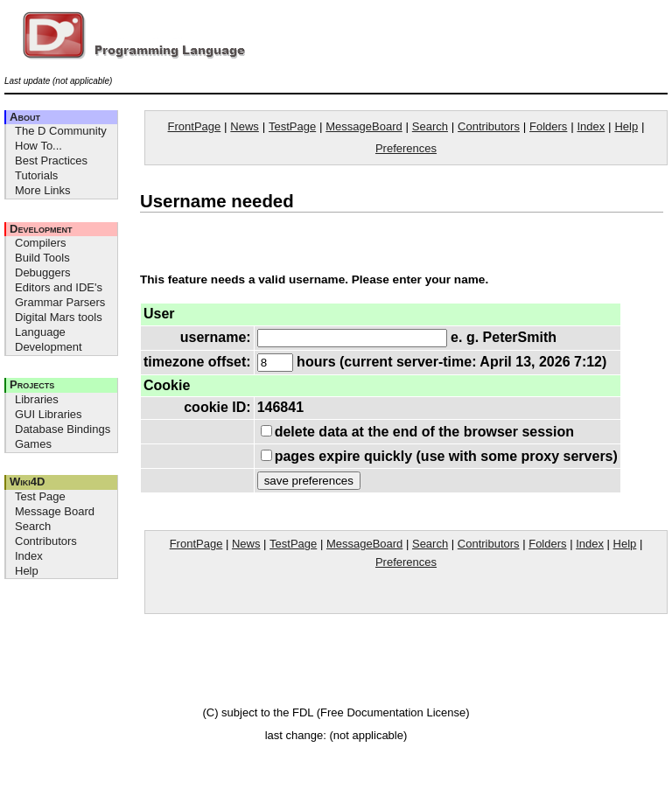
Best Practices (51, 161)
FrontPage (195, 126)
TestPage (292, 126)
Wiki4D (27, 482)
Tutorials (36, 175)
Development (41, 229)
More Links (43, 190)
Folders (548, 126)
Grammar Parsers (60, 302)
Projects (32, 384)
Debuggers (43, 272)
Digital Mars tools (59, 317)
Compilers (41, 243)
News (245, 126)
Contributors (46, 541)
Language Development (49, 339)
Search (33, 526)
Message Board (55, 511)
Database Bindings (63, 429)
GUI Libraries (49, 414)
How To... (38, 146)
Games (33, 444)
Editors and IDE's (59, 287)
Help (27, 571)
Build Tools (42, 258)
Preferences (406, 148)
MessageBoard (364, 126)
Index (29, 556)
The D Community (61, 131)
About (25, 117)
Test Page (40, 496)
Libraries (37, 399)
